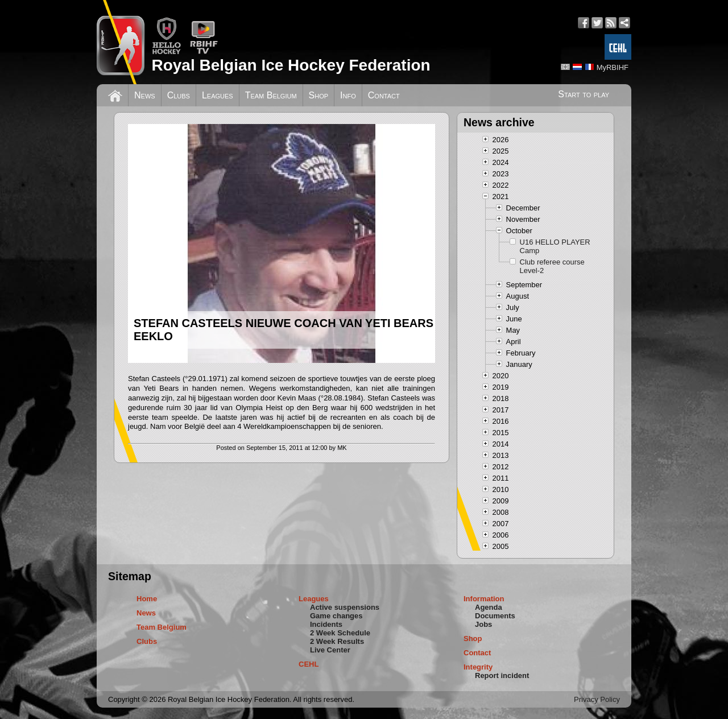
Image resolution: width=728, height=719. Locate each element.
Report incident (502, 675)
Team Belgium (271, 95)
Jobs (483, 624)
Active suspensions (345, 607)
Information (484, 599)
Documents (495, 616)
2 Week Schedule (340, 633)
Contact (384, 95)
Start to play (584, 94)
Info (348, 95)
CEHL (309, 664)
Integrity (478, 667)
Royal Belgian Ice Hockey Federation (291, 65)
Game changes (336, 616)
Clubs (179, 95)
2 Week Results (337, 641)
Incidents (326, 624)
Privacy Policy (597, 699)
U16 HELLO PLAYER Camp (555, 246)
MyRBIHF (613, 67)
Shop (319, 95)
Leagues (218, 95)
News (145, 95)
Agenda (489, 607)
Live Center (330, 650)
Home (147, 599)
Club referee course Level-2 (552, 266)
